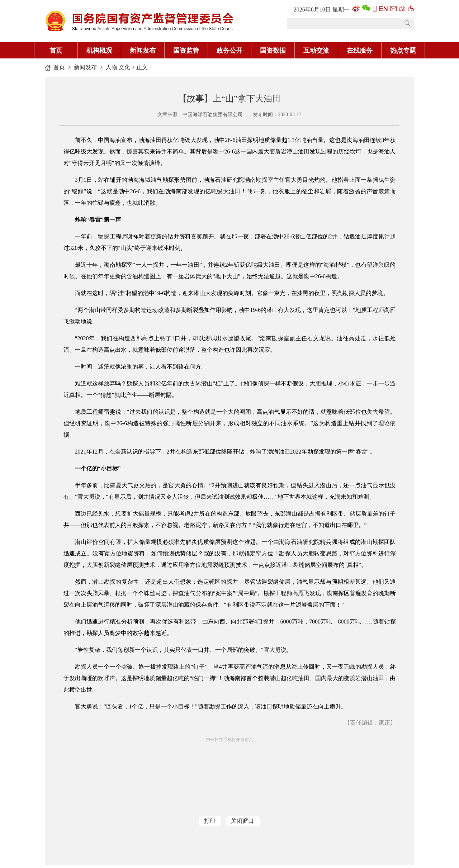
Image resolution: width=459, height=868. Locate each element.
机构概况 (99, 51)
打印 (210, 821)
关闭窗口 (242, 821)
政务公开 (229, 51)
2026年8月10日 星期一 (322, 10)
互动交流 (316, 51)
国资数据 (273, 51)
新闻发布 (143, 51)
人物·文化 (118, 67)
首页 (56, 51)
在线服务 (360, 51)
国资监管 (186, 51)
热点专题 (403, 51)
